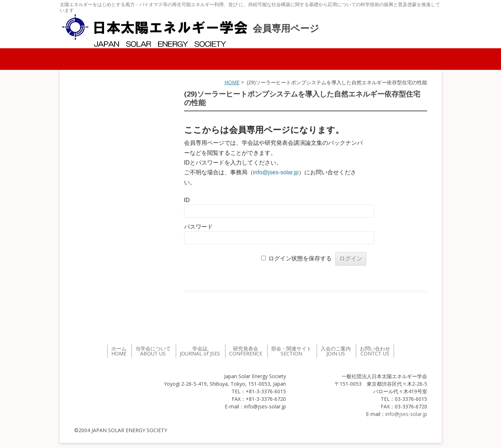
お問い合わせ (375, 351)
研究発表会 (246, 351)
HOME (232, 82)
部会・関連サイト (291, 351)
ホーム (119, 351)
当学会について (153, 351)
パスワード (198, 227)
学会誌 (200, 351)
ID (187, 200)
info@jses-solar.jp (276, 172)
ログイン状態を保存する (300, 258)
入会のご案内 (336, 351)
